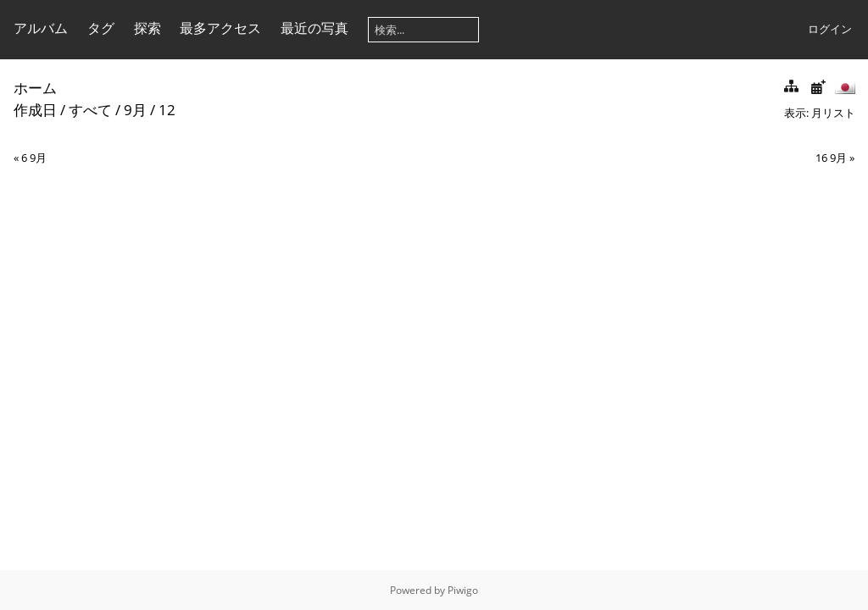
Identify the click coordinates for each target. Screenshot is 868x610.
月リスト (833, 113)
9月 (135, 110)
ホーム (35, 88)
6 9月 (34, 158)
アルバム (41, 28)
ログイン (830, 29)
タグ (101, 28)
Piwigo (463, 590)
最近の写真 (314, 28)
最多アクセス (220, 28)
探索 (147, 28)
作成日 (35, 110)
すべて (90, 110)
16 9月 (831, 158)
